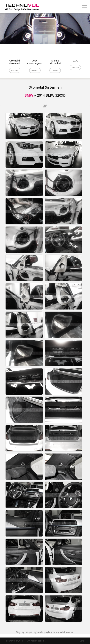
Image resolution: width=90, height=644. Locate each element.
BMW (29, 95)
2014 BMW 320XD (51, 95)
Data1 (83, 641)
